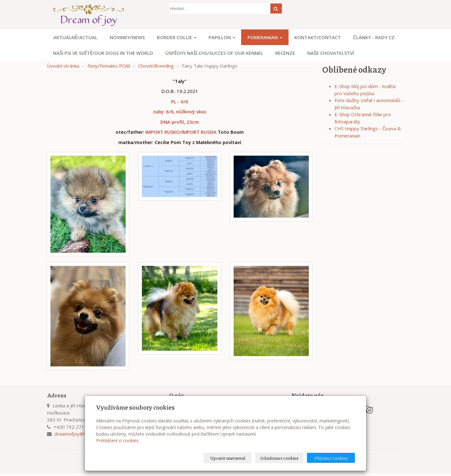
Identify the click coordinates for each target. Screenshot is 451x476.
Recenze (285, 53)
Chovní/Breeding (156, 66)
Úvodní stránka (63, 66)
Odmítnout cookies (279, 458)
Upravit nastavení (228, 458)
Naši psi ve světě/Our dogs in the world (103, 53)
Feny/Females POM (109, 66)
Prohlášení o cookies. (118, 440)
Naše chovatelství (331, 53)
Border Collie (177, 37)
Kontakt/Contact (318, 37)
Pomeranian (265, 37)
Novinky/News (127, 37)
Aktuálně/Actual (75, 37)
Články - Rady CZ (374, 37)
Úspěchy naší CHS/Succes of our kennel (214, 53)
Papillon (222, 37)
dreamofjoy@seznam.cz (80, 434)
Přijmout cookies (331, 458)
